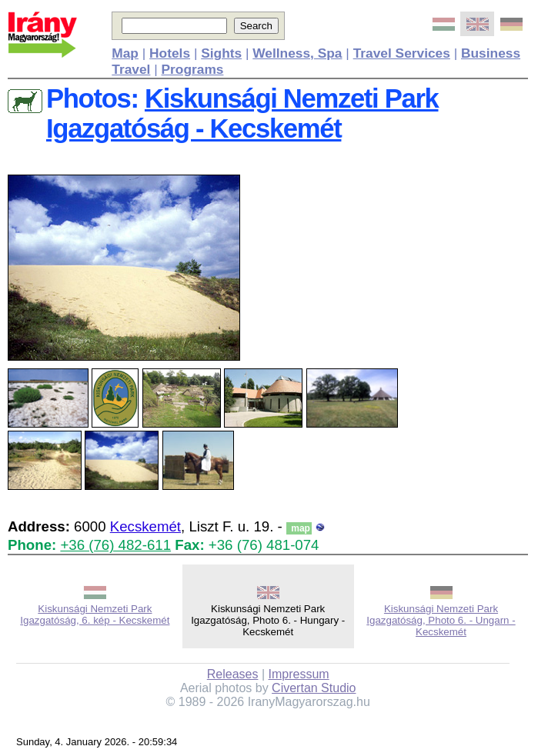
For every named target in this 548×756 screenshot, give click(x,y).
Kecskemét (145, 526)
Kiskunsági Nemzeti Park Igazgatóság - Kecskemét (242, 113)
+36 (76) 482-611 (115, 545)
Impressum (299, 674)
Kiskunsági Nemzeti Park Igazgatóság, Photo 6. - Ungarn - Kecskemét (441, 620)
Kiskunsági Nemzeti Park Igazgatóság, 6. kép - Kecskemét (95, 614)
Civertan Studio (314, 688)
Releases (233, 674)
